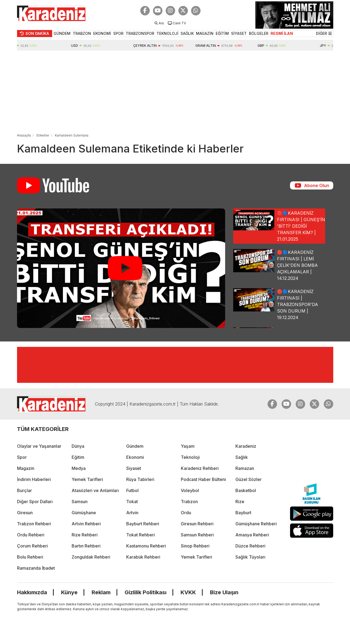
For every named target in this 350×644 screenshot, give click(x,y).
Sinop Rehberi (195, 546)
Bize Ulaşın (224, 592)
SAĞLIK (187, 33)
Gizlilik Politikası (146, 592)
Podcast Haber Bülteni (203, 479)
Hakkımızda (32, 592)
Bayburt (243, 513)
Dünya (78, 446)
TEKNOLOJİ (167, 33)
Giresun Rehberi (197, 524)
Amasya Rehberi (252, 535)
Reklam (101, 592)
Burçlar (24, 490)
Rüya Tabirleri (140, 479)
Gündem (135, 446)
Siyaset (134, 468)
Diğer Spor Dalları (35, 502)
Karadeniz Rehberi (200, 468)
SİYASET (239, 33)
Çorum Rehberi (32, 546)
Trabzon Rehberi (34, 524)
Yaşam (188, 446)
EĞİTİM (222, 33)
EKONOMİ (102, 33)
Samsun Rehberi (197, 535)
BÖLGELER (259, 33)
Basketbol (246, 490)
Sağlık (242, 457)
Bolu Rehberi (30, 557)
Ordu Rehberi (31, 535)
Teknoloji (190, 457)
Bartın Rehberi (86, 546)
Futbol (132, 490)
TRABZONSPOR (140, 33)
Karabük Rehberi (143, 557)
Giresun (25, 513)
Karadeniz (246, 446)
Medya (79, 468)
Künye (69, 592)
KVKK (188, 592)
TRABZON (82, 33)
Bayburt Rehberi (143, 524)
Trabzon (189, 502)
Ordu (186, 513)
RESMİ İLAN (282, 33)
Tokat (132, 502)
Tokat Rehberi (141, 535)
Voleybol (190, 490)
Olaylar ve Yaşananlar (39, 446)
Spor (22, 457)
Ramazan (245, 468)
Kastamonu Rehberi (146, 546)
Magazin (26, 468)
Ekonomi (135, 457)
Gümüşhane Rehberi (256, 524)
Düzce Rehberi (250, 546)
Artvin (132, 513)
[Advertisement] (175, 91)
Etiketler (43, 135)
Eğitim (78, 457)
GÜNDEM (62, 33)
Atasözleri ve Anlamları (95, 490)
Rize (240, 502)
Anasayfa (24, 135)
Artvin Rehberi (86, 524)
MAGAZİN (205, 33)
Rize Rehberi (85, 535)
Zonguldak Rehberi (91, 557)
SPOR (118, 33)
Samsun (80, 502)
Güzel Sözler (249, 479)
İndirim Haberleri (34, 479)
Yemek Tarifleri (87, 479)
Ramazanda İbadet (36, 568)
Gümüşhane (84, 513)
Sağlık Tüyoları (250, 557)
